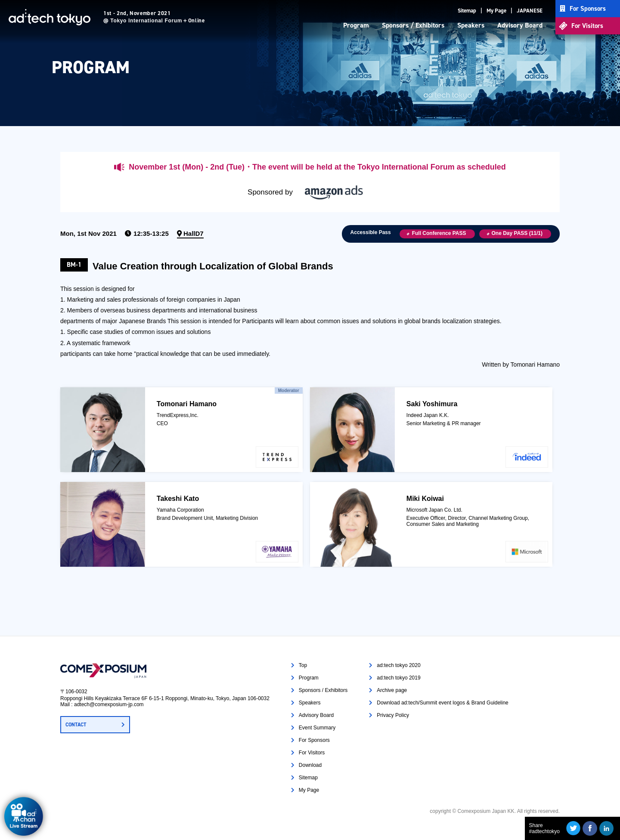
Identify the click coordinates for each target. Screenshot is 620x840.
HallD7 (194, 233)
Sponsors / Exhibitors (413, 25)
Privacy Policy (393, 715)
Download (310, 765)
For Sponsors (588, 9)
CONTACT (76, 725)
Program (356, 25)
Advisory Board (520, 25)
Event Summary (317, 728)
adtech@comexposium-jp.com (109, 704)
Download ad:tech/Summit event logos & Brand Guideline (443, 703)
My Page (496, 11)
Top (303, 665)
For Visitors (587, 26)
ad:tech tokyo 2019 (398, 678)
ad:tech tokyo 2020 (398, 665)
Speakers (471, 25)
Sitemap (467, 11)
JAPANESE (530, 11)
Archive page (392, 690)
